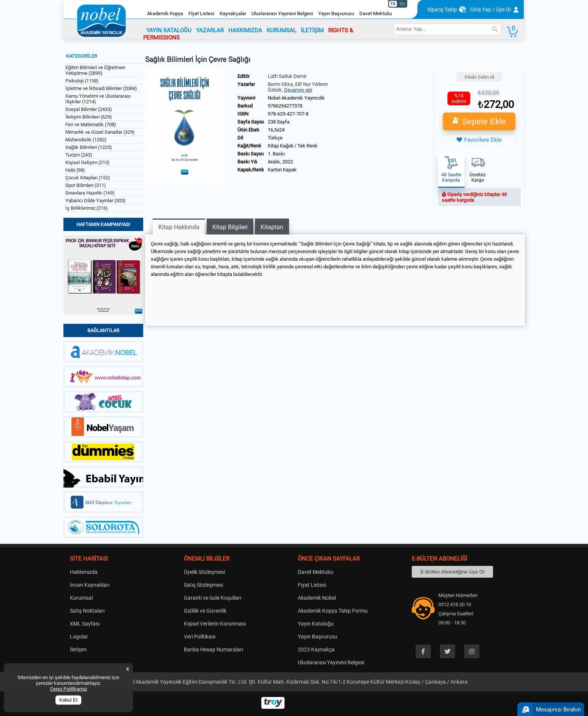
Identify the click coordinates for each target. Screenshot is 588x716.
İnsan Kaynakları (90, 585)
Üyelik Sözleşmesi (204, 572)
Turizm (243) (79, 155)
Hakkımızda (84, 572)
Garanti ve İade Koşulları (213, 598)
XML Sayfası (85, 624)
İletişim (78, 649)
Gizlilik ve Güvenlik (205, 611)
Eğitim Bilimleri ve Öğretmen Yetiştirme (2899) (95, 70)
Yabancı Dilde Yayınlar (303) (96, 200)
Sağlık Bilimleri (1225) (89, 147)
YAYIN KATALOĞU (169, 30)
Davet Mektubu (376, 13)
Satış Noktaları (87, 611)
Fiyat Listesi (201, 13)
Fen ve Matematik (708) (91, 124)
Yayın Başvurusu (336, 13)
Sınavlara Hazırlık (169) (90, 193)
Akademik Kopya (165, 13)
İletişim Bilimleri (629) (89, 117)
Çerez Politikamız (69, 689)
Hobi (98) (75, 170)
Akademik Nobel (317, 598)
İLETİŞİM (312, 30)
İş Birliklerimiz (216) (87, 208)
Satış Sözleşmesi (203, 585)
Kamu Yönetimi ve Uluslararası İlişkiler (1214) (98, 99)
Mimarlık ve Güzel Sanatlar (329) (100, 132)
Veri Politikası (200, 637)
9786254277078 (285, 106)
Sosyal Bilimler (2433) (89, 109)
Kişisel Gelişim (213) (88, 162)
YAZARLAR (210, 30)
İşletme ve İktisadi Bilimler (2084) (101, 88)
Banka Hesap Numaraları (213, 649)
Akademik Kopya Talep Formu (333, 611)
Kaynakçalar (233, 13)
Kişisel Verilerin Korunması (215, 624)
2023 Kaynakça (316, 649)
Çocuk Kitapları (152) (88, 178)
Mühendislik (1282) (86, 140)
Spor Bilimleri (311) (86, 185)
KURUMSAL (281, 30)
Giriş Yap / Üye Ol (490, 10)
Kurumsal (81, 598)
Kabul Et (68, 700)
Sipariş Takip (442, 10)
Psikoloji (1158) (82, 81)
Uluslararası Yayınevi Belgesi (282, 13)
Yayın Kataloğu (316, 624)
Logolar (79, 637)
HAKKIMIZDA (245, 30)
